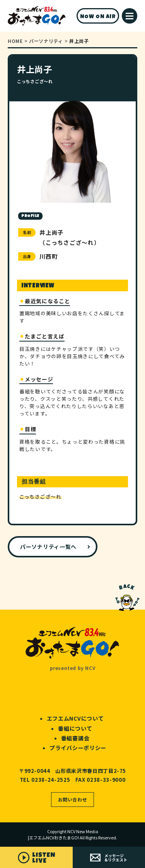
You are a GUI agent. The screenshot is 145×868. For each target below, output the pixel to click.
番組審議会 (75, 738)
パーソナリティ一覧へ (48, 547)
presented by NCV (73, 668)
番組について (75, 728)
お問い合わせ (73, 799)
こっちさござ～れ (40, 496)
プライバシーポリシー (78, 748)
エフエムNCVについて (75, 718)
